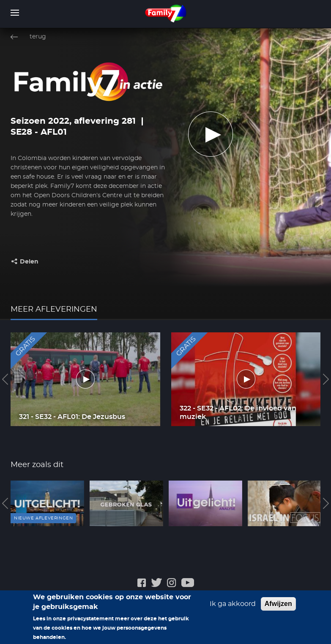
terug (38, 37)
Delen (29, 262)
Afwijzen (278, 604)
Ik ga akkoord (233, 604)
